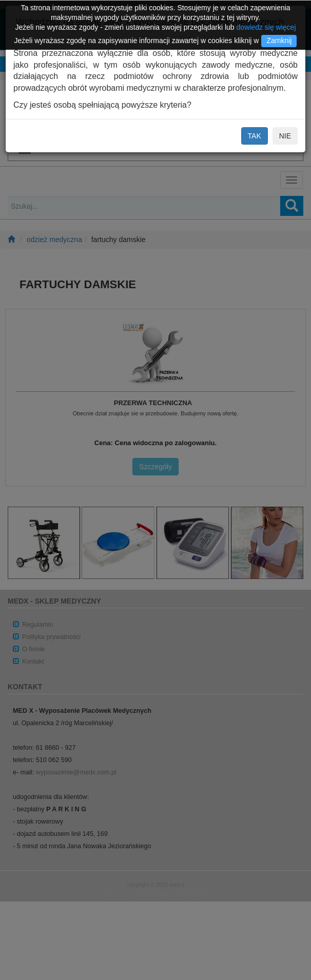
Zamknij (279, 41)
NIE (285, 136)
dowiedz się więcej (266, 27)
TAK (255, 136)
